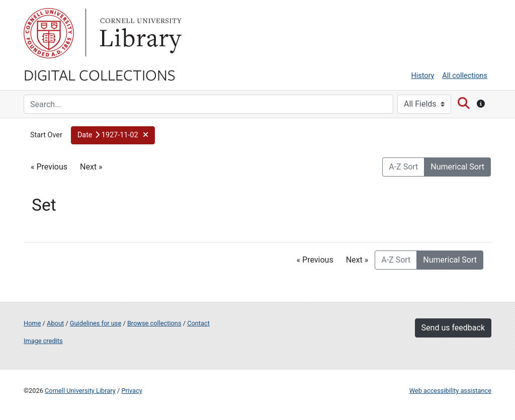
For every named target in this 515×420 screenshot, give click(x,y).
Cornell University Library (80, 391)
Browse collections (154, 323)
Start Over (46, 135)
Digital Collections (100, 74)
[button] (113, 135)
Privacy (132, 391)
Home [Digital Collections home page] (32, 323)
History (423, 76)
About (55, 323)
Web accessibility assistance (450, 391)
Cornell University (49, 33)
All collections (465, 76)
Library (139, 33)
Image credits (43, 341)
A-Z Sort (403, 167)
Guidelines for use (96, 323)
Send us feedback (453, 328)
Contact (198, 323)
